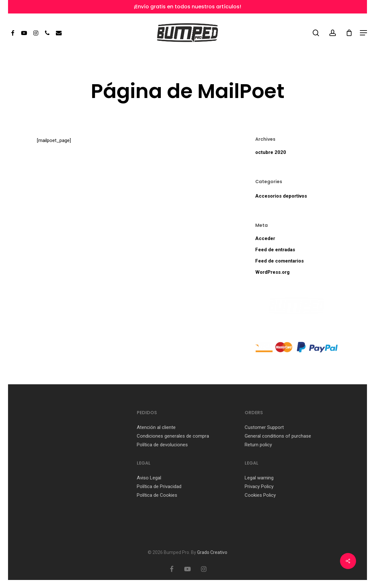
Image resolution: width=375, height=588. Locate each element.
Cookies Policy (261, 495)
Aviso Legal (149, 478)
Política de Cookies (157, 495)
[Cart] (349, 33)
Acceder (265, 238)
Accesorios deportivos (281, 196)
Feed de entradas (275, 250)
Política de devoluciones (162, 445)
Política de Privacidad (159, 486)
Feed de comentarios (279, 261)
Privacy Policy (259, 486)
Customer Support (264, 427)
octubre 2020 (271, 152)
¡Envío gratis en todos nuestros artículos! (187, 7)
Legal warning (259, 478)
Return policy (258, 445)
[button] (363, 33)
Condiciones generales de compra (173, 436)
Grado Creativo (212, 552)
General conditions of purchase (278, 436)
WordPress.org (272, 272)
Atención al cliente (156, 427)
